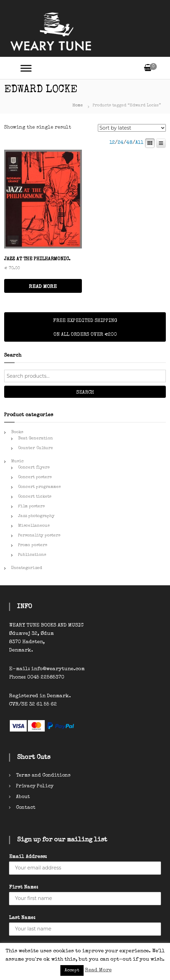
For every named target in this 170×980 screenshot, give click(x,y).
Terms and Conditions (43, 776)
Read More (98, 970)
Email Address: (28, 857)
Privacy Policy (35, 786)
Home (78, 106)
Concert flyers (34, 468)
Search (85, 393)
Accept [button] (72, 970)
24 (121, 143)
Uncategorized (27, 568)
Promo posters (33, 545)
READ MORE (43, 287)
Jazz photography (36, 516)
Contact (26, 808)
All (139, 143)
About (23, 797)
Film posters (31, 507)
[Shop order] (132, 128)
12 (112, 143)
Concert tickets (35, 497)
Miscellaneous (34, 526)
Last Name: (22, 918)
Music (18, 462)
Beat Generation (36, 439)
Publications (32, 555)
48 (129, 143)
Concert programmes (39, 487)
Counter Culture (36, 448)
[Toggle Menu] (26, 68)
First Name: (24, 887)
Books (17, 432)
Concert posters (35, 478)
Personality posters (39, 536)
